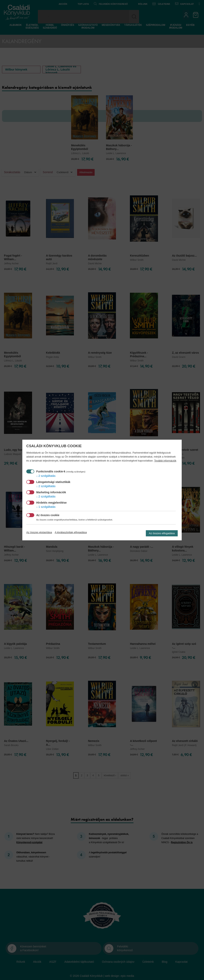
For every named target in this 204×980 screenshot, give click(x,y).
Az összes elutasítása (39, 532)
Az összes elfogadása (162, 533)
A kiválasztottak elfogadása (71, 532)
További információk (165, 461)
